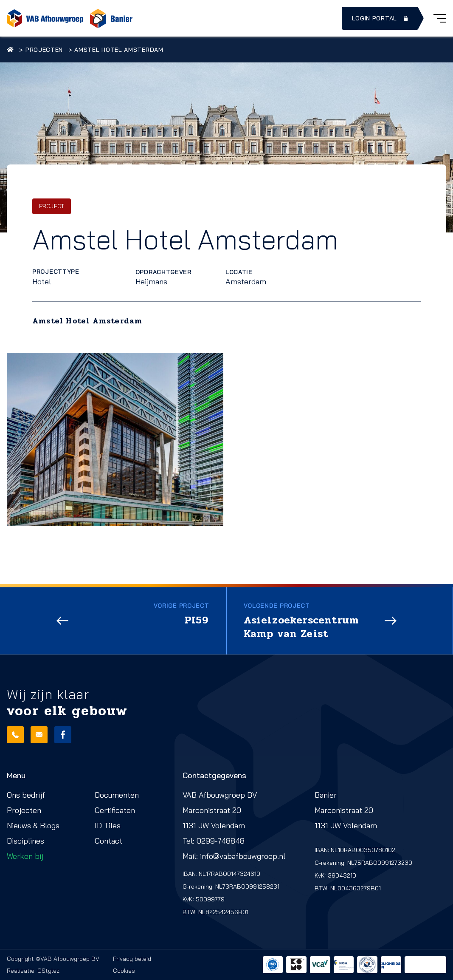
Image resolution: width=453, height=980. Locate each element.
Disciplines (25, 841)
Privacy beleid (132, 959)
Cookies (124, 971)
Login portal (381, 18)
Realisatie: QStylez (33, 971)
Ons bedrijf (26, 795)
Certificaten (115, 810)
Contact (108, 841)
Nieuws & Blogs (33, 826)
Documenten (117, 795)
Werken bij (25, 856)
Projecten (44, 50)
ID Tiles (108, 826)
